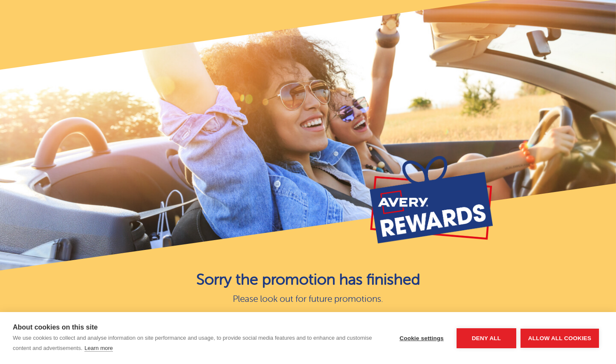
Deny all (486, 338)
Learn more (98, 348)
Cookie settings (422, 338)
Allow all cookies (560, 338)
